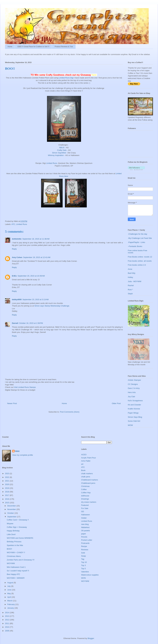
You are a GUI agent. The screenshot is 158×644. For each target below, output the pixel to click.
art (82, 464)
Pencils (84, 537)
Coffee (84, 489)
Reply (14, 249)
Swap (84, 556)
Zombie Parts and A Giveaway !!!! (21, 560)
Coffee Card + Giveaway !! (18, 520)
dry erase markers (89, 502)
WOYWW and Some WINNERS (20, 538)
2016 (7, 499)
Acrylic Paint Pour (89, 458)
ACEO (84, 455)
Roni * (130, 290)
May (9, 593)
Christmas (85, 486)
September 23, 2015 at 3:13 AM (35, 299)
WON (83, 578)
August (10, 583)
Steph (130, 294)
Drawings (85, 499)
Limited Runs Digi (66, 78)
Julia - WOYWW (135, 281)
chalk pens (86, 477)
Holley (130, 277)
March (10, 601)
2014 (7, 613)
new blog (85, 524)
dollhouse (85, 496)
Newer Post (12, 403)
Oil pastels (86, 531)
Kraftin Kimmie (134, 409)
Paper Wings (133, 413)
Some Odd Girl (134, 421)
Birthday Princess (14, 542)
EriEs (14, 276)
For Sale (85, 508)
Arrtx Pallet (86, 461)
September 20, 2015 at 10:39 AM (31, 276)
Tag (83, 559)
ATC (13, 224)
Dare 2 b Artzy (134, 388)
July (9, 586)
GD (83, 511)
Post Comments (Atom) (70, 412)
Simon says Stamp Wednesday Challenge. (52, 306)
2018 (7, 492)
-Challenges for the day (137, 234)
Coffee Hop (86, 493)
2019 (7, 488)
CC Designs (133, 384)
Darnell (15, 323)
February (11, 604)
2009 (7, 631)
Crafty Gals (62, 150)
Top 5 (83, 569)
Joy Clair (131, 397)
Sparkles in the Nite (15, 545)
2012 (7, 620)
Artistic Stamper (134, 380)
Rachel (131, 285)
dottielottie (17, 239)
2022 (7, 477)
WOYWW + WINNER (16, 578)
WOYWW (11, 563)
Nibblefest (85, 527)
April (9, 597)
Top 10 (84, 562)
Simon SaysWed (59, 153)
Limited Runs (52, 163)
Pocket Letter (87, 540)
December (12, 506)
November (12, 509)
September (12, 517)
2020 (7, 484)
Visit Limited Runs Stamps (25, 387)
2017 (7, 495)
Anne (130, 269)
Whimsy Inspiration (56, 155)
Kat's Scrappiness (135, 401)
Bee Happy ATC (13, 574)
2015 (7, 503)
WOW (130, 425)
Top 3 (83, 565)
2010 (7, 627)
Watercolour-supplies (90, 575)
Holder (84, 518)
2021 (7, 481)
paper (84, 534)
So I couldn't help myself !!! (18, 571)
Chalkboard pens (88, 483)
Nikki (17, 451)
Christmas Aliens (14, 556)
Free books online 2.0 (137, 265)
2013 (7, 616)
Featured (85, 505)
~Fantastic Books (135, 246)
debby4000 (17, 299)
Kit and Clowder (134, 405)
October (11, 513)
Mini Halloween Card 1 (16, 567)
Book (83, 470)
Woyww (10, 524)
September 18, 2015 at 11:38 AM (36, 239)
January (11, 608)
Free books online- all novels (140, 261)
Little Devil (11, 534)
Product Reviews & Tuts (64, 47)
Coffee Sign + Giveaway (17, 527)
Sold (83, 553)
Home (10, 47)
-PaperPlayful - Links (136, 242)
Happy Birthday (13, 531)
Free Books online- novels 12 (140, 257)
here (94, 75)
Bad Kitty (132, 273)
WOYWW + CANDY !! (16, 552)
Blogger (91, 638)
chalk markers (87, 474)
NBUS (62, 148)
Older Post (116, 403)
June (10, 590)
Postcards (85, 543)
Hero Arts (132, 392)
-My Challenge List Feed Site (140, 238)
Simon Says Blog (135, 417)
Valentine (85, 572)
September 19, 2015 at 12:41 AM (37, 257)
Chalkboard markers (90, 480)
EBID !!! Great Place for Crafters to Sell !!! (33, 47)
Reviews (85, 550)
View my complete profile (23, 455)
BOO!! (9, 549)
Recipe (84, 546)
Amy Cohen (17, 257)
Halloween (86, 515)
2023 (7, 474)
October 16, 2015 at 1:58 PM (31, 323)
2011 (7, 623)
